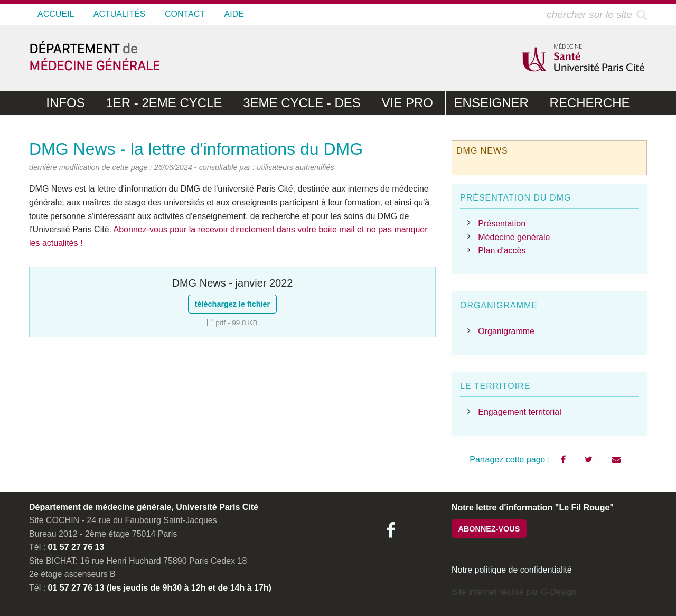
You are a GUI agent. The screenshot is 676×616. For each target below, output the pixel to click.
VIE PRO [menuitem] (407, 103)
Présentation (502, 224)
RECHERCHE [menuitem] (590, 103)
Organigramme (506, 331)
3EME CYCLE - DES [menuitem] (302, 103)
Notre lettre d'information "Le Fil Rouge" (533, 508)
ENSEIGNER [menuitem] (491, 103)
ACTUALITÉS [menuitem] (120, 14)
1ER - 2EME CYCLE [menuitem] (164, 103)
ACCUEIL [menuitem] (56, 14)
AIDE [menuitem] (234, 14)
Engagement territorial (519, 412)
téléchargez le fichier (232, 304)
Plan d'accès (502, 250)
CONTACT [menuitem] (185, 14)
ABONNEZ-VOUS (489, 529)
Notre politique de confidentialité (512, 570)
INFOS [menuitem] (65, 103)
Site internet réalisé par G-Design (514, 592)
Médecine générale (514, 237)
